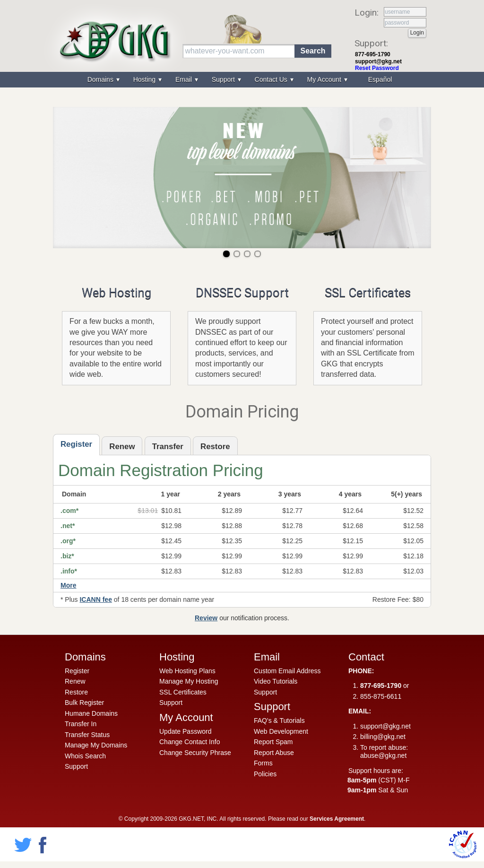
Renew (75, 681)
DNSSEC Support (242, 293)
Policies (265, 774)
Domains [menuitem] (101, 79)
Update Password (186, 731)
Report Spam (273, 742)
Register (77, 671)
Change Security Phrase (195, 753)
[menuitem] (379, 80)
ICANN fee (95, 599)
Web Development (281, 731)
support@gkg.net (378, 61)
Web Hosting (117, 293)
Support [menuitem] (224, 79)
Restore (76, 692)
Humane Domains (91, 713)
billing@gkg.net (383, 737)
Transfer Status (87, 735)
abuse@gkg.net (383, 755)
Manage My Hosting (189, 681)
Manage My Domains (96, 745)
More (68, 585)
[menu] (242, 80)
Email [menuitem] (185, 79)
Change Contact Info (190, 742)
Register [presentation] (76, 444)
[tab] (76, 445)
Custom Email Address (287, 671)
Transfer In (81, 724)
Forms (263, 763)
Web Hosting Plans (187, 671)
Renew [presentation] (122, 447)
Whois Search (85, 756)
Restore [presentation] (215, 447)
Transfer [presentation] (168, 447)
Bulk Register (84, 703)
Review (206, 618)
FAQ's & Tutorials (279, 720)
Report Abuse (274, 753)
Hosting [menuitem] (145, 79)
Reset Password (377, 68)
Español (380, 79)
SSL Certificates (368, 293)
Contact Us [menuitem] (272, 79)
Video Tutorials (276, 681)
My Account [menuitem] (325, 79)
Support (76, 766)
